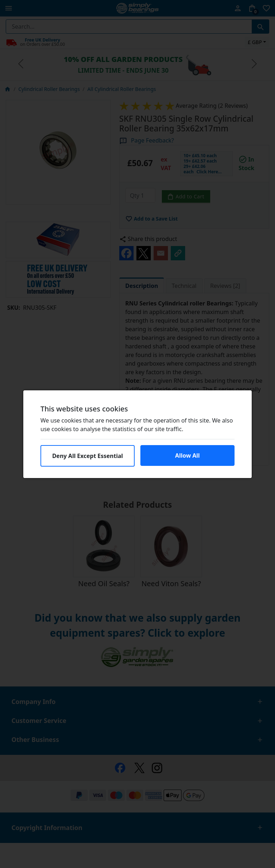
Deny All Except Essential (88, 456)
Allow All (187, 455)
